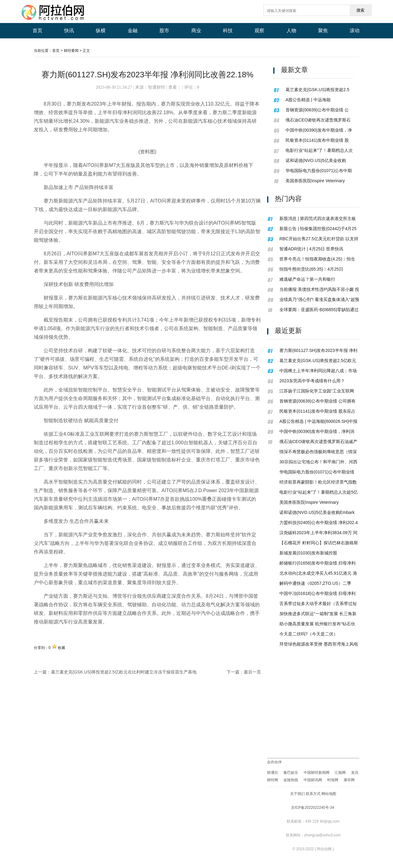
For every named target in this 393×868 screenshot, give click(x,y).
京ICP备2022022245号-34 (313, 808)
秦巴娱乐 (291, 773)
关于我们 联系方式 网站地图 (313, 794)
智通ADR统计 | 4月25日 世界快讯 (311, 249)
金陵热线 (291, 780)
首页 (56, 51)
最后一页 (252, 672)
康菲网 (349, 780)
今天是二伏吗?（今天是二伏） (309, 634)
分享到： (41, 648)
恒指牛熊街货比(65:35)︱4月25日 (311, 269)
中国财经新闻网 (317, 773)
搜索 (360, 10)
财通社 (273, 773)
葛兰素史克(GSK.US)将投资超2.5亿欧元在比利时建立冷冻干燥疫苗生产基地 (124, 672)
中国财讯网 (313, 780)
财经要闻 (71, 51)
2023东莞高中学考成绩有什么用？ (312, 381)
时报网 (333, 780)
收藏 (61, 648)
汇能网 (340, 773)
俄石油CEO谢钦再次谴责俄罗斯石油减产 (318, 442)
